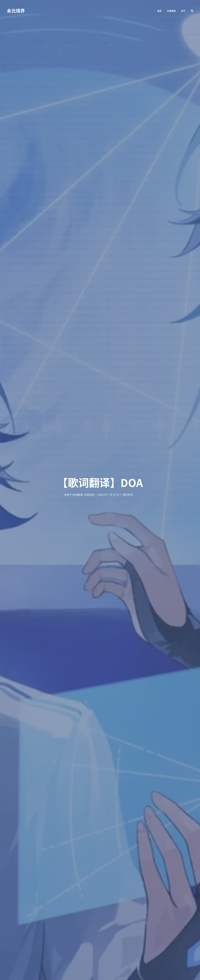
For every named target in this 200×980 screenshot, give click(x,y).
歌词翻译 (78, 495)
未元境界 (16, 11)
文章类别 (171, 11)
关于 (183, 11)
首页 (159, 11)
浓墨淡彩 (89, 495)
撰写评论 (128, 495)
